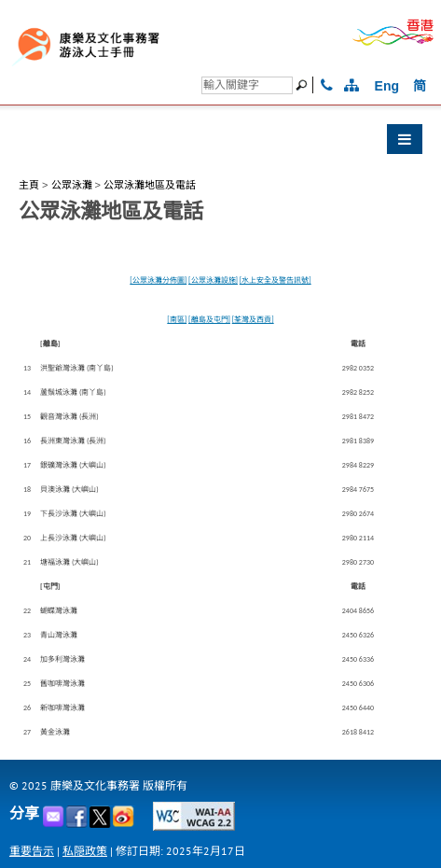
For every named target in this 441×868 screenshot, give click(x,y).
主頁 (29, 185)
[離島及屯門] (209, 319)
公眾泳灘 (72, 185)
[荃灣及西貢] (253, 319)
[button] (220, 144)
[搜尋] (247, 85)
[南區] (177, 319)
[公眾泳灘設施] (213, 280)
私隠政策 (85, 851)
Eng (387, 86)
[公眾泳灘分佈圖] (158, 280)
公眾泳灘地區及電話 (150, 185)
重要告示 (32, 851)
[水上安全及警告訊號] (276, 280)
